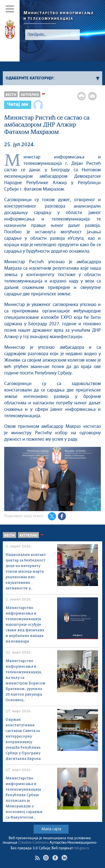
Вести (11, 95)
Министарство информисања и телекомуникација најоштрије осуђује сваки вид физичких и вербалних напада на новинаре (25, 625)
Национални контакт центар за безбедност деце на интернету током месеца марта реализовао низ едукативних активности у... (26, 572)
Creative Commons (33, 843)
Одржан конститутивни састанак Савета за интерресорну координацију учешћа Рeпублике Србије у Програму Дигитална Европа (23, 739)
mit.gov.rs (81, 848)
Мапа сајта (51, 829)
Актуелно (30, 95)
